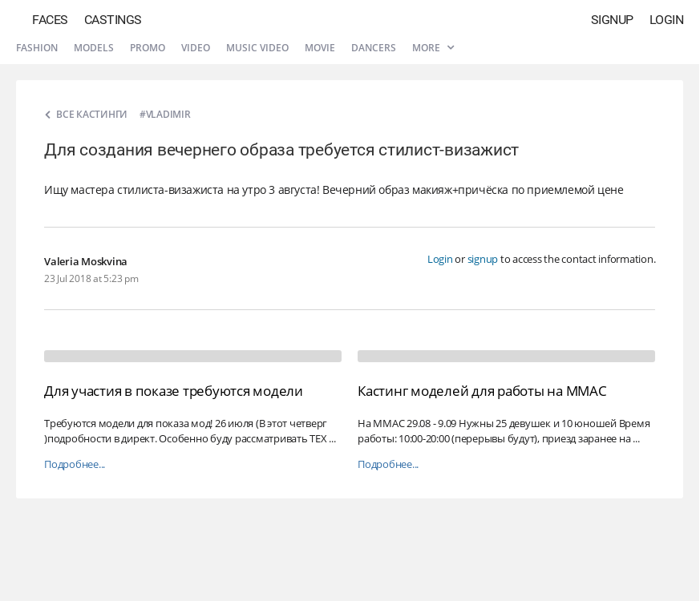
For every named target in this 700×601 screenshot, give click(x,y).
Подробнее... (75, 464)
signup (483, 259)
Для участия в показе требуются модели (174, 391)
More (433, 48)
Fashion (37, 48)
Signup (612, 20)
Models (94, 48)
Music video (257, 48)
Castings (113, 20)
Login (667, 20)
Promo (148, 48)
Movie (320, 48)
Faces (50, 20)
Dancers (374, 48)
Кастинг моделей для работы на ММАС (482, 391)
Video (196, 48)
